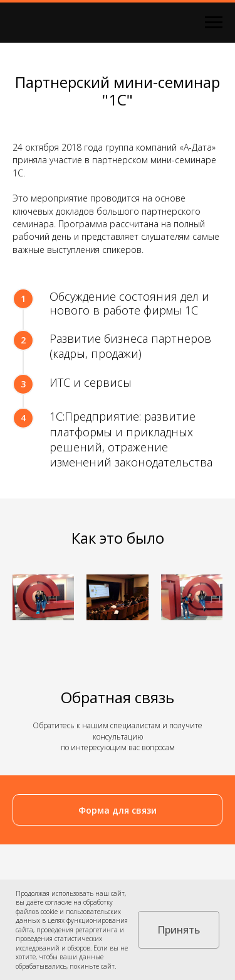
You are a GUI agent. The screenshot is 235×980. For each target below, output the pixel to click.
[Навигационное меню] (214, 23)
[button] (118, 810)
